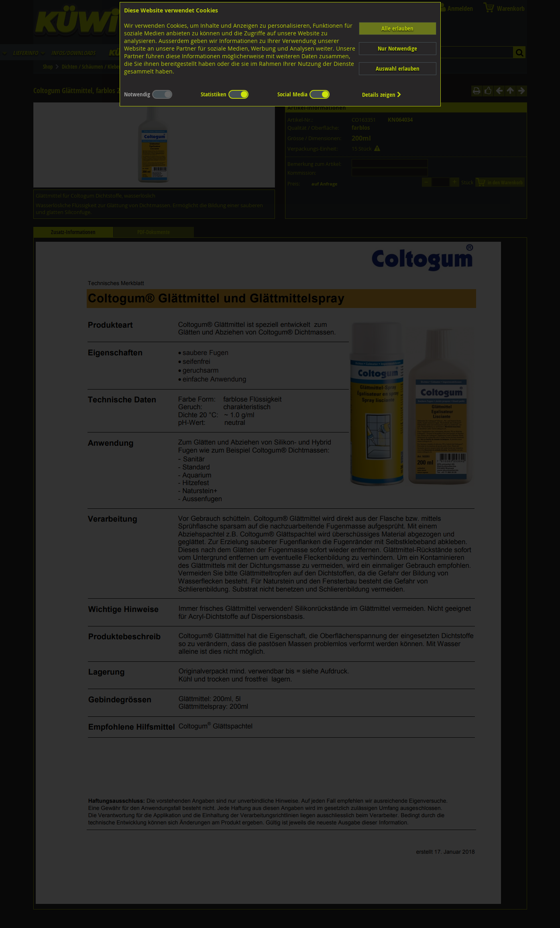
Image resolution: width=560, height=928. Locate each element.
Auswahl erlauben (398, 68)
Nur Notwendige (397, 48)
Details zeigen (382, 95)
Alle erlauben (397, 28)
